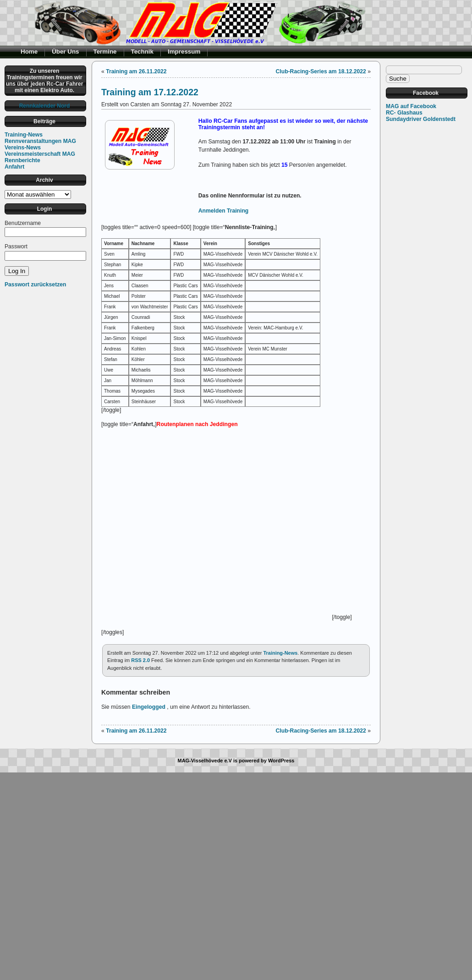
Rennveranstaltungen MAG (40, 141)
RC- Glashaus (404, 113)
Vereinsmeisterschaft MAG (40, 154)
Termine (105, 52)
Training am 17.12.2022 (150, 92)
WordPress (281, 761)
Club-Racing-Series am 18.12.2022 (321, 71)
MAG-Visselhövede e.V (205, 761)
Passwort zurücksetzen (35, 285)
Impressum (184, 52)
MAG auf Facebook (411, 106)
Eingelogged (149, 707)
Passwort (16, 246)
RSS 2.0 (140, 660)
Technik (143, 52)
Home (29, 52)
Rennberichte (22, 160)
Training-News (24, 135)
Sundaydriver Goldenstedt (421, 119)
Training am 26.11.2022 (136, 71)
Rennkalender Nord (45, 106)
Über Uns (65, 52)
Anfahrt (14, 167)
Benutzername (23, 223)
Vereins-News (23, 148)
